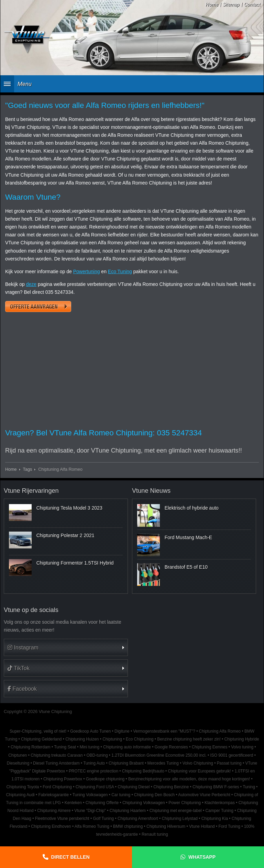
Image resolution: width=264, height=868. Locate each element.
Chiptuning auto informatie (127, 747)
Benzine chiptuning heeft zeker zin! (189, 739)
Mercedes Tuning (163, 763)
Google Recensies (171, 747)
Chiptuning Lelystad (179, 819)
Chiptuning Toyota (23, 787)
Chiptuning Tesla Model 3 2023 (69, 508)
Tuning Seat (65, 747)
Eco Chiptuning (140, 739)
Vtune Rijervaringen (31, 491)
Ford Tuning (229, 826)
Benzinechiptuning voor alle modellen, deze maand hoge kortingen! (189, 779)
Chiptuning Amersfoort (138, 819)
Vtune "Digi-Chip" (90, 811)
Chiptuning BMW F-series (216, 787)
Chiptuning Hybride (242, 739)
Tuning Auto (94, 763)
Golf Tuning (103, 819)
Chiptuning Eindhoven (51, 826)
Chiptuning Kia (215, 819)
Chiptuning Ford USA (95, 787)
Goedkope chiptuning (105, 779)
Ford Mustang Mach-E (189, 537)
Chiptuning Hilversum (166, 826)
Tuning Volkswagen (90, 795)
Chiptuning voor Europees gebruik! (200, 771)
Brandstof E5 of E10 (186, 567)
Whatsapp (202, 857)
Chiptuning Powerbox (63, 779)
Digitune (122, 731)
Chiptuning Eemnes (210, 747)
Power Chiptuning (185, 803)
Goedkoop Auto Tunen (90, 731)
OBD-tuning (97, 755)
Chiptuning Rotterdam (31, 747)
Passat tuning (229, 763)
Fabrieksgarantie (54, 795)
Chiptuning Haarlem (128, 811)
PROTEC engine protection (93, 771)
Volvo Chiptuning (198, 763)
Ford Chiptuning (57, 787)
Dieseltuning (18, 763)
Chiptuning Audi (20, 795)
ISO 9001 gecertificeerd (232, 755)
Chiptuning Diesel (134, 787)
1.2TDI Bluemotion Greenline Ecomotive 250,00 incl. (159, 755)
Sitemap (231, 4)
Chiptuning (112, 739)
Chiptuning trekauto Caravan (57, 755)
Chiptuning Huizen (82, 739)
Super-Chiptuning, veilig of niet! (38, 731)
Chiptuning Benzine (171, 787)
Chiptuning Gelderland (41, 739)
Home (212, 4)
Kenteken (73, 803)
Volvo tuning (242, 747)
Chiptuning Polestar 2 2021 (65, 535)
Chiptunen (18, 755)
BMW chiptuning (128, 826)
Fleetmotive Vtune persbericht (62, 819)
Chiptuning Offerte (102, 803)
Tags (28, 469)
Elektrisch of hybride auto (192, 508)
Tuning (249, 787)
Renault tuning (155, 834)
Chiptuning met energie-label (176, 811)
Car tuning (121, 795)
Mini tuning (90, 747)
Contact (252, 4)
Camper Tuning (219, 811)
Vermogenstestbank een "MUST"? (164, 731)
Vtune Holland (202, 826)
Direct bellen (70, 857)
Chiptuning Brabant (126, 763)
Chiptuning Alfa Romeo (220, 731)
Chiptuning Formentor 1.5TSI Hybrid (75, 563)
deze (31, 284)
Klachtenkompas (220, 803)
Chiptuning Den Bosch (154, 795)
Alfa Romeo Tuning (92, 826)
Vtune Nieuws (151, 491)
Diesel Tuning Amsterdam (56, 763)
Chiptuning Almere (54, 811)
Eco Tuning (120, 271)
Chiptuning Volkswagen (144, 803)
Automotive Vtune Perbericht (204, 795)
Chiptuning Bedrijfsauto (143, 771)
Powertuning (87, 271)
